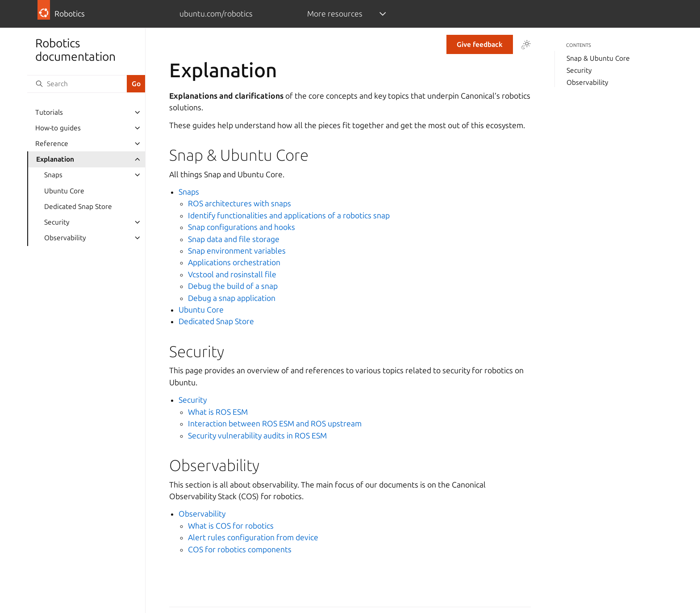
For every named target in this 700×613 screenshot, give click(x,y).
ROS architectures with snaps (240, 203)
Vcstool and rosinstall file (232, 274)
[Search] (77, 84)
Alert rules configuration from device (253, 537)
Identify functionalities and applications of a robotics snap (289, 215)
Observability (65, 238)
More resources (335, 14)
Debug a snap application (232, 298)
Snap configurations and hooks (242, 227)
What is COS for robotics (231, 526)
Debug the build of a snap (233, 286)
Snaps (53, 175)
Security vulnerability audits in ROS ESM (257, 436)
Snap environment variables (237, 251)
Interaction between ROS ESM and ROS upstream (275, 423)
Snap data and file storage (234, 239)
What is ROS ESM (218, 412)
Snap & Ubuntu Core (598, 58)
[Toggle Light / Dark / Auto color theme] (526, 45)
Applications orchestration (234, 262)
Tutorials (49, 112)
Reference (52, 144)
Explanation (55, 159)
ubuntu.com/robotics (216, 14)
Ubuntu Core (64, 191)
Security (57, 222)
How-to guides (58, 128)
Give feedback (480, 44)
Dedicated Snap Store (78, 206)
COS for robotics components (240, 549)
